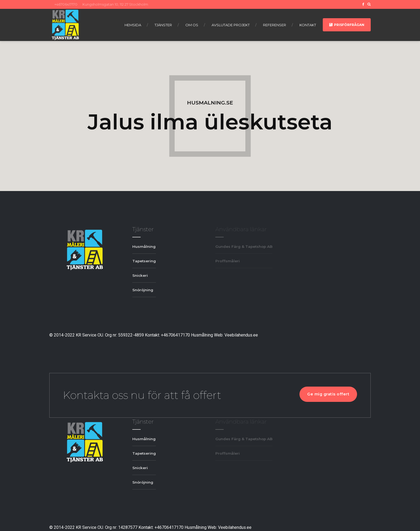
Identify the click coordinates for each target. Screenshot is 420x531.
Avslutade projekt (231, 25)
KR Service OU (89, 335)
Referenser (275, 25)
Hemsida (133, 25)
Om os (192, 25)
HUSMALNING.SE (210, 103)
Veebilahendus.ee (241, 335)
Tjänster (163, 25)
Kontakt (308, 25)
